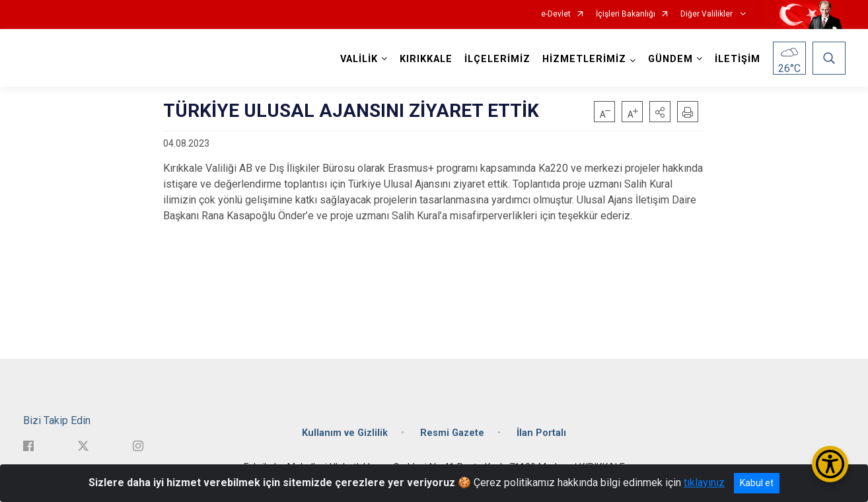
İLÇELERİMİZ (497, 59)
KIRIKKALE (426, 59)
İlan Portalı (541, 433)
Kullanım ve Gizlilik (345, 433)
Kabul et (757, 483)
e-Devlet (556, 14)
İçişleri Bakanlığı (626, 14)
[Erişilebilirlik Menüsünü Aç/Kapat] (830, 464)
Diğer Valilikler (707, 14)
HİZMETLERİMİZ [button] (584, 59)
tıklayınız (704, 483)
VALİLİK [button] (359, 59)
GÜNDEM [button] (670, 59)
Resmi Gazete (452, 433)
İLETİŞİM (738, 59)
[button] (660, 112)
